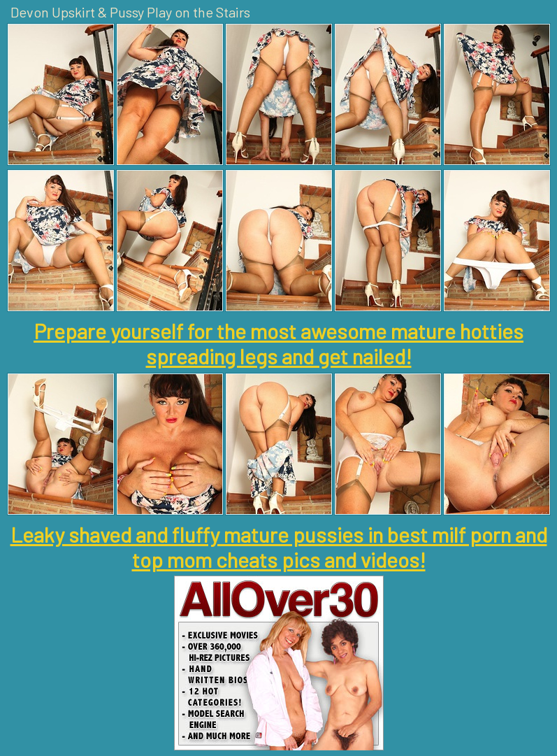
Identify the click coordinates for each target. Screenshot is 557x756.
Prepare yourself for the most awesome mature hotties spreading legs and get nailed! (278, 343)
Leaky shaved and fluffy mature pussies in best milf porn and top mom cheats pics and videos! (279, 547)
